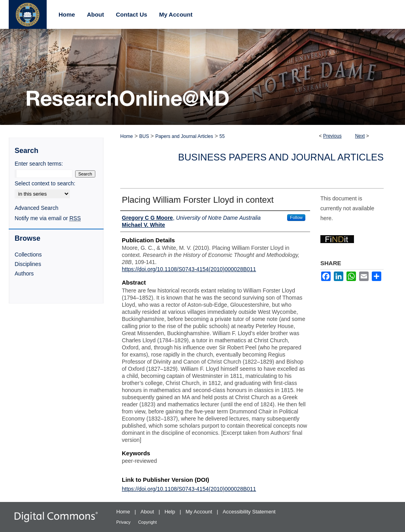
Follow (296, 217)
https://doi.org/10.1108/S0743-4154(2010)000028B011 (189, 269)
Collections (28, 255)
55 (222, 136)
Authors (24, 274)
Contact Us (132, 14)
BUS (144, 136)
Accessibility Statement (249, 512)
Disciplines (28, 264)
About (148, 512)
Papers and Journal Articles (184, 136)
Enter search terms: (39, 164)
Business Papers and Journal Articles (281, 157)
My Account (200, 512)
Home (127, 136)
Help (170, 512)
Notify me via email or (48, 218)
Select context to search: (45, 183)
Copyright (147, 522)
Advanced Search (37, 208)
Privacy (124, 522)
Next (360, 136)
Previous (332, 136)
